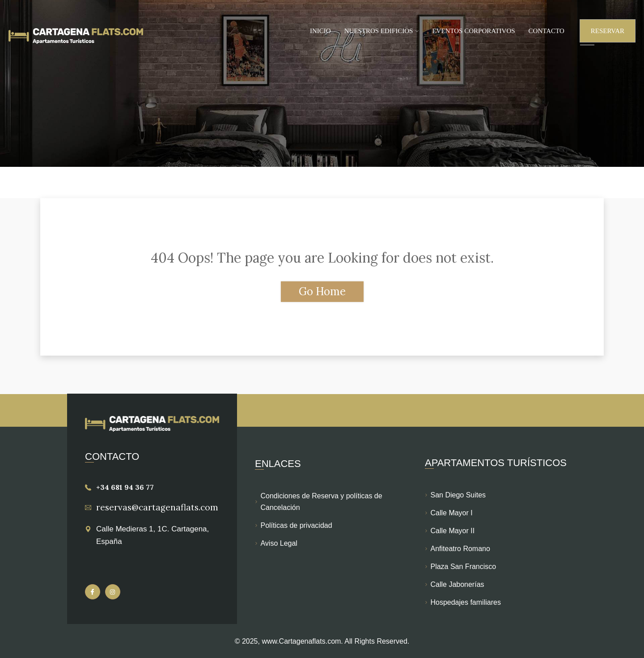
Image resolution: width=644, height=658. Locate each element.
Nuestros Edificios (379, 31)
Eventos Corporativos (473, 31)
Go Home (322, 291)
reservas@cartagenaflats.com (157, 507)
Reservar (608, 31)
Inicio (320, 31)
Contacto (547, 31)
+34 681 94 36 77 (125, 487)
